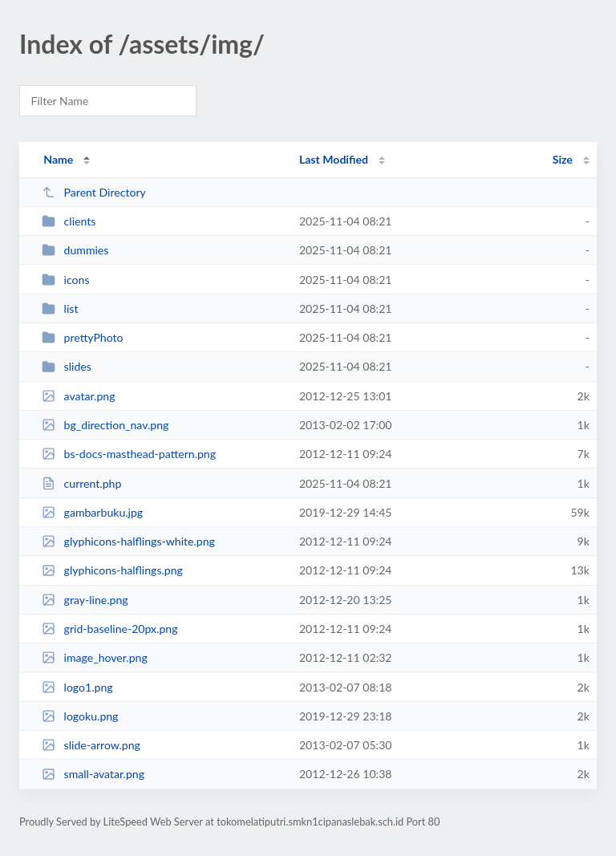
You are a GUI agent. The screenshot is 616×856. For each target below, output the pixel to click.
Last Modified (334, 159)
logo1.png (77, 687)
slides (67, 366)
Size (563, 159)
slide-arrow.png (91, 745)
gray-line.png (85, 600)
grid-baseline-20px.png (109, 629)
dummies (75, 250)
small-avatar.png (93, 774)
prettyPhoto (82, 337)
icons (65, 280)
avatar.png (78, 396)
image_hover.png (95, 657)
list (60, 308)
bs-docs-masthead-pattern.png (129, 454)
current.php (81, 483)
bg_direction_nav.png (105, 425)
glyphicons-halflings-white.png (128, 541)
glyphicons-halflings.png (112, 570)
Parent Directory (94, 192)
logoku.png (80, 716)
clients (69, 221)
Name (58, 159)
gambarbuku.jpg (92, 512)
